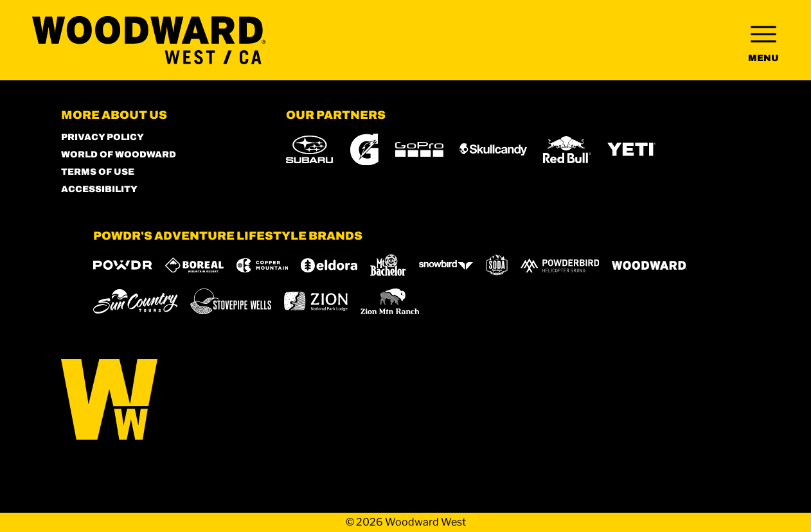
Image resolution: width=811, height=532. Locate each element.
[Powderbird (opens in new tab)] (560, 265)
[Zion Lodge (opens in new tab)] (316, 301)
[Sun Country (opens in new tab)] (136, 301)
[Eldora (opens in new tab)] (329, 265)
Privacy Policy (102, 137)
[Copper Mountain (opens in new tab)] (263, 265)
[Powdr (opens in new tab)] (123, 265)
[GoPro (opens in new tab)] (419, 149)
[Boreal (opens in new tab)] (194, 265)
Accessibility (99, 189)
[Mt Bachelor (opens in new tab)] (388, 265)
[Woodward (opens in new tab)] (649, 265)
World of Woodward (119, 155)
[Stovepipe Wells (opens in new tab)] (231, 301)
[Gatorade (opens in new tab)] (365, 149)
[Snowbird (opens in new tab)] (446, 265)
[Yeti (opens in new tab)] (631, 149)
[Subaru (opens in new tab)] (310, 149)
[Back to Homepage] (157, 401)
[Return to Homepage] (149, 40)
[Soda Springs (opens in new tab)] (497, 265)
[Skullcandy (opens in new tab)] (493, 149)
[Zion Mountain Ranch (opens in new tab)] (390, 301)
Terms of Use (98, 172)
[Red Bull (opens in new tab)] (567, 150)
